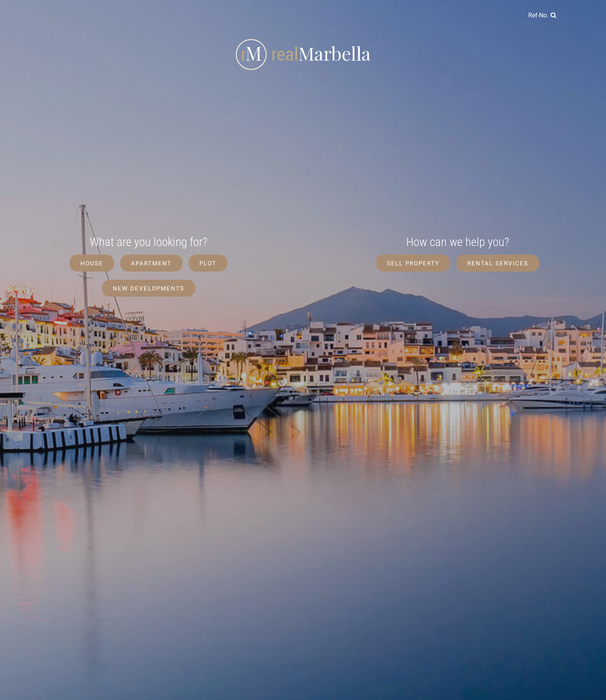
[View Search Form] (542, 15)
